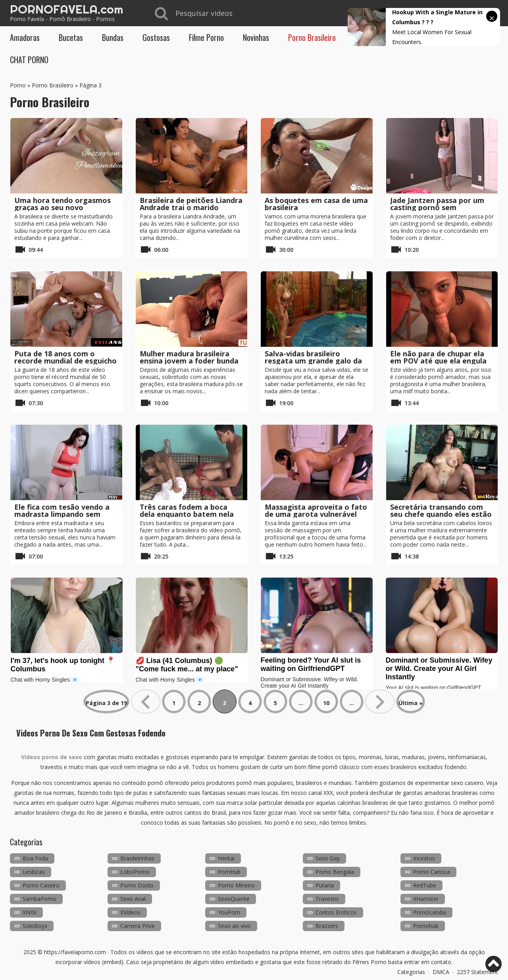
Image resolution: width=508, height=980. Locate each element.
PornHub (229, 872)
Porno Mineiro (236, 885)
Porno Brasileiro (312, 37)
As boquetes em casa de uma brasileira (316, 204)
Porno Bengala (335, 872)
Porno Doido (137, 885)
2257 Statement (477, 972)
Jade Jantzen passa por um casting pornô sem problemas (437, 207)
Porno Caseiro (41, 885)
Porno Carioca (432, 872)
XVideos (130, 912)
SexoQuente (234, 899)
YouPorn (229, 912)
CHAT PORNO (29, 60)
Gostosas (156, 37)
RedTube (425, 885)
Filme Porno (206, 37)
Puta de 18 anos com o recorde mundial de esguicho (65, 357)
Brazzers (327, 926)
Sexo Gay (328, 858)
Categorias (411, 972)
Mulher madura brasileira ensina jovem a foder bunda (189, 357)
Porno (18, 85)
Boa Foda (35, 858)
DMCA (441, 972)
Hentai (226, 858)
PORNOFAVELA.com (66, 9)
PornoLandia (430, 912)
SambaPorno (39, 899)
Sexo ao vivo (234, 926)
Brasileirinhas (137, 858)
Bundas (113, 37)
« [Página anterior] (146, 702)
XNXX (30, 912)
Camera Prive (138, 926)
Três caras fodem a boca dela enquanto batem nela (187, 510)
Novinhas (256, 37)
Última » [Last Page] (411, 703)
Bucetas (71, 37)
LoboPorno (135, 872)
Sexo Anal (133, 899)
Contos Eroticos (336, 912)
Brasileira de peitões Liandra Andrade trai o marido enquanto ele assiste (191, 207)
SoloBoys (35, 926)
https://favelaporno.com (75, 952)
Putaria (325, 885)
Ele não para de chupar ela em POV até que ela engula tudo (438, 361)
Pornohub (426, 926)
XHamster (426, 899)
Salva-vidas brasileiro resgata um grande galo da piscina (313, 361)
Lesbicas (34, 872)
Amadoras (25, 37)
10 (326, 703)
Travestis (327, 899)
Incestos (424, 858)
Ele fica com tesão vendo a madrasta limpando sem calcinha (62, 514)
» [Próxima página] (380, 702)
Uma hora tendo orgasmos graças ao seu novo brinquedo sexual (63, 207)
